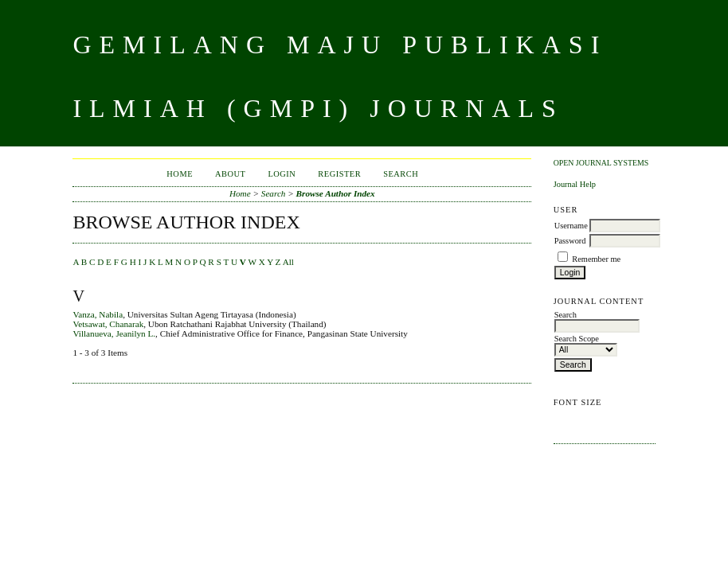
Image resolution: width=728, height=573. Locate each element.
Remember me (596, 259)
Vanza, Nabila (98, 314)
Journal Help (575, 184)
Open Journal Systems (601, 163)
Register (339, 174)
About (230, 174)
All (288, 262)
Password (570, 241)
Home (180, 174)
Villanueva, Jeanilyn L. (114, 333)
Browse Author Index (336, 193)
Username (571, 226)
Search (401, 174)
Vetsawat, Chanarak (108, 324)
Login (282, 174)
